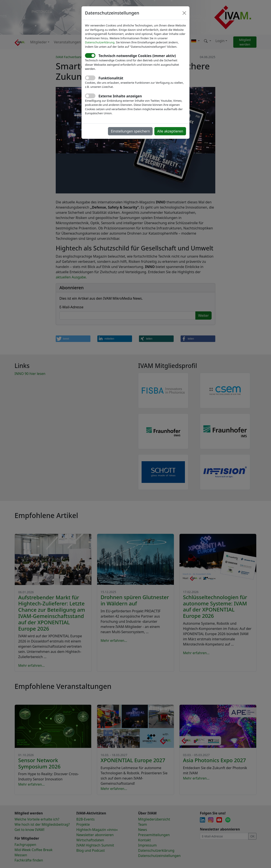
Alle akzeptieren (170, 131)
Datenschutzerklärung (100, 42)
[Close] (184, 13)
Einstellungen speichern (130, 131)
